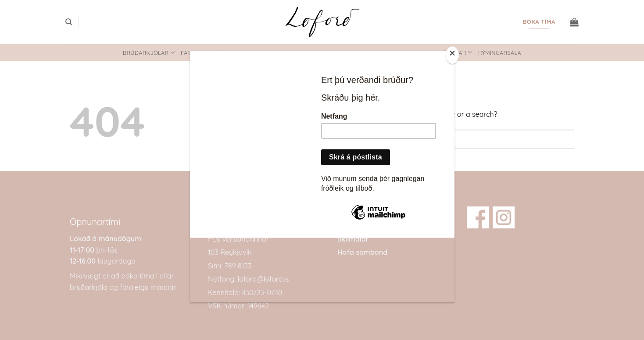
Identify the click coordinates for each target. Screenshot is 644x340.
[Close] (452, 55)
